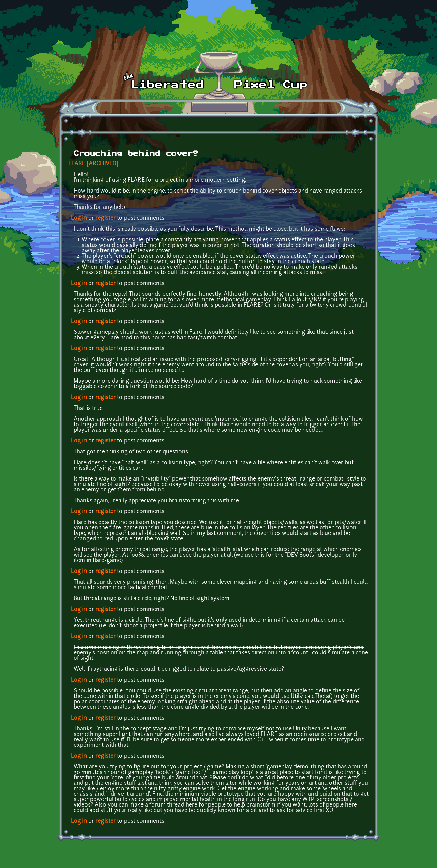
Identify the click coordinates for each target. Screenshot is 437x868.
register (106, 218)
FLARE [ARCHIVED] (93, 164)
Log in (79, 218)
